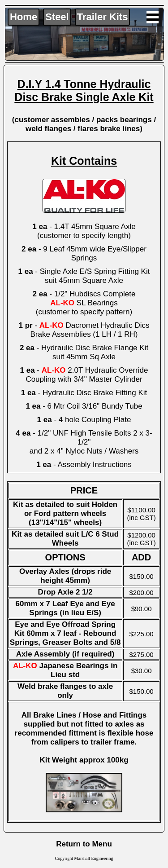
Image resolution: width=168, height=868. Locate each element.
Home (24, 17)
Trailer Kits (103, 17)
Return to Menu (84, 844)
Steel (57, 17)
